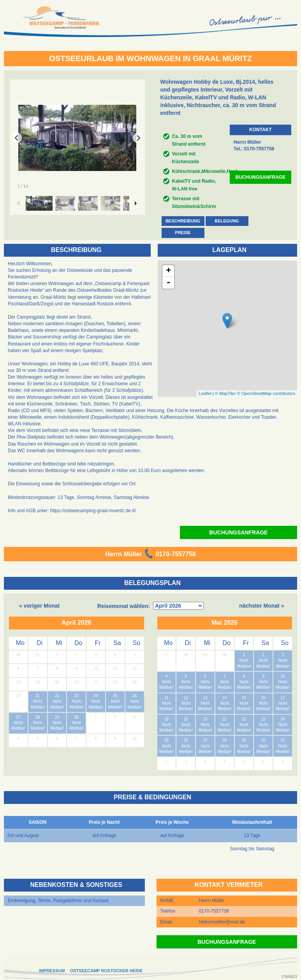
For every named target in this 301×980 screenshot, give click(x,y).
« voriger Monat (39, 606)
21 (38, 696)
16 (263, 698)
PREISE (183, 233)
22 (57, 696)
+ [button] (168, 271)
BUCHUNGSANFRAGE (261, 177)
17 (283, 698)
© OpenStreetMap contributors (266, 393)
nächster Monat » (261, 606)
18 (166, 719)
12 (186, 698)
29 (57, 717)
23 (77, 696)
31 (283, 740)
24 (96, 696)
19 (186, 719)
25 (115, 696)
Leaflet (205, 393)
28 (38, 717)
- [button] (169, 283)
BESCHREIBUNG (183, 221)
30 (77, 717)
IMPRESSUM (52, 971)
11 (166, 698)
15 (244, 698)
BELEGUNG (227, 221)
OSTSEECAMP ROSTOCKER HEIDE (106, 971)
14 (224, 698)
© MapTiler (225, 393)
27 (18, 717)
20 (205, 719)
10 (283, 676)
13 (205, 698)
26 (135, 696)
